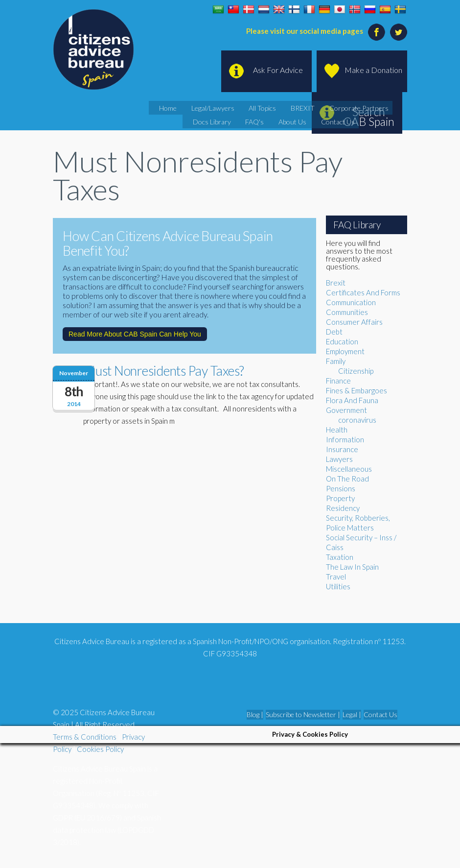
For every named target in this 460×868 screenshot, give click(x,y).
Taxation (340, 557)
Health (337, 430)
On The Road (347, 479)
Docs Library (380, 107)
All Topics (245, 107)
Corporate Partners (326, 107)
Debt (334, 332)
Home (162, 107)
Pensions (341, 488)
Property (340, 498)
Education (342, 341)
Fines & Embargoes (356, 390)
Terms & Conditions (85, 737)
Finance (338, 381)
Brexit (336, 283)
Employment (345, 351)
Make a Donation (373, 70)
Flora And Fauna (352, 400)
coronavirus (357, 420)
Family (336, 361)
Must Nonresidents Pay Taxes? (164, 371)
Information (345, 439)
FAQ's (238, 120)
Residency (343, 508)
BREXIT (278, 107)
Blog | (255, 714)
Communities (347, 312)
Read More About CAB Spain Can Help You (135, 334)
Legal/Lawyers (201, 107)
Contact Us (308, 120)
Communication (351, 302)
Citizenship (356, 371)
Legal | (352, 714)
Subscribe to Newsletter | (303, 714)
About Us (269, 120)
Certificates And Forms (363, 292)
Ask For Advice (278, 70)
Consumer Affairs (354, 322)
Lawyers (339, 459)
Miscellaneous (349, 469)
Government (346, 410)
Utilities (338, 586)
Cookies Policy (100, 749)
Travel (336, 577)
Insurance (342, 449)
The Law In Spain (352, 567)
